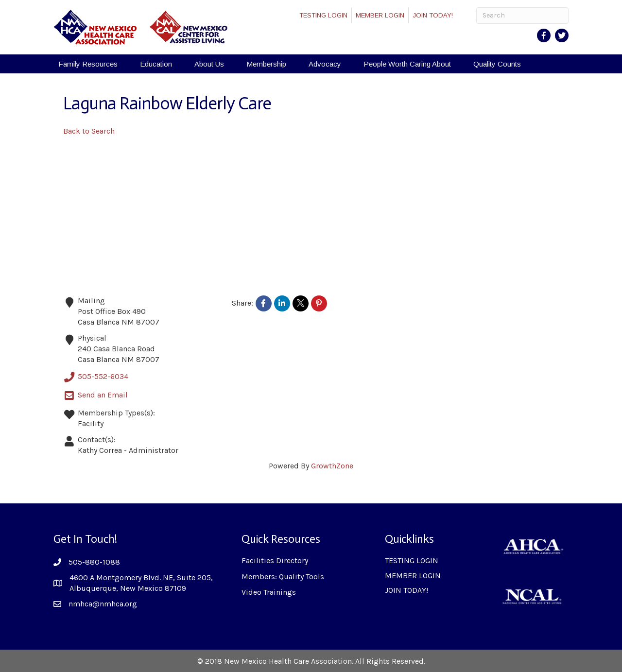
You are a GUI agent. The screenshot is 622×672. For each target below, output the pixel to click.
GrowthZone (332, 466)
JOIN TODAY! (433, 15)
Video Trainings (269, 592)
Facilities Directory (275, 560)
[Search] (522, 16)
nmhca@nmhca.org (103, 604)
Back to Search (89, 131)
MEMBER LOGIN (380, 15)
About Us (209, 64)
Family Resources (88, 64)
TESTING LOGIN (323, 15)
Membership (266, 64)
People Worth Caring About (407, 64)
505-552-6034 (96, 377)
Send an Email (95, 396)
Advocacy (325, 64)
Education (156, 64)
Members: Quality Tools (283, 577)
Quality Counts (497, 64)
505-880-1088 (94, 562)
